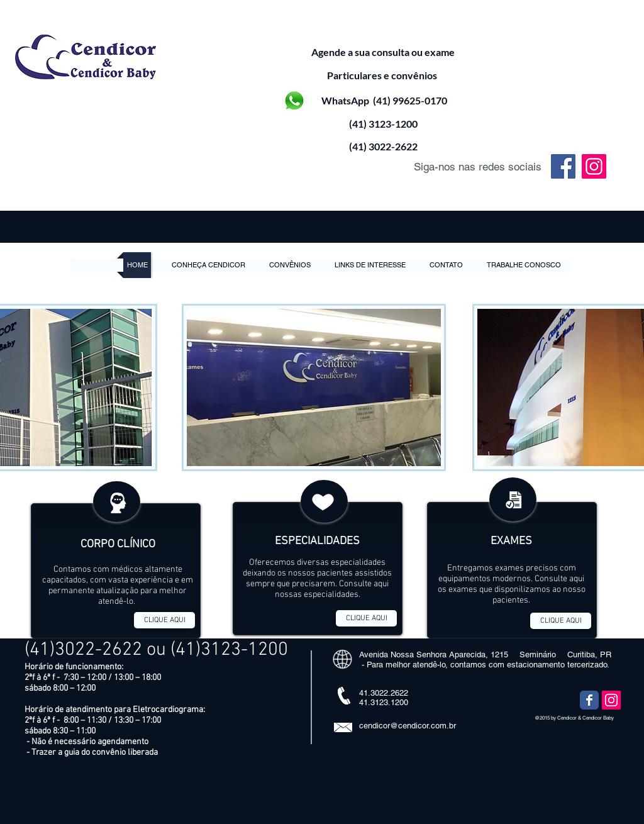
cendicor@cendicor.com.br (408, 726)
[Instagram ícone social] (611, 700)
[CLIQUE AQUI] (164, 620)
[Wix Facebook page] (589, 700)
